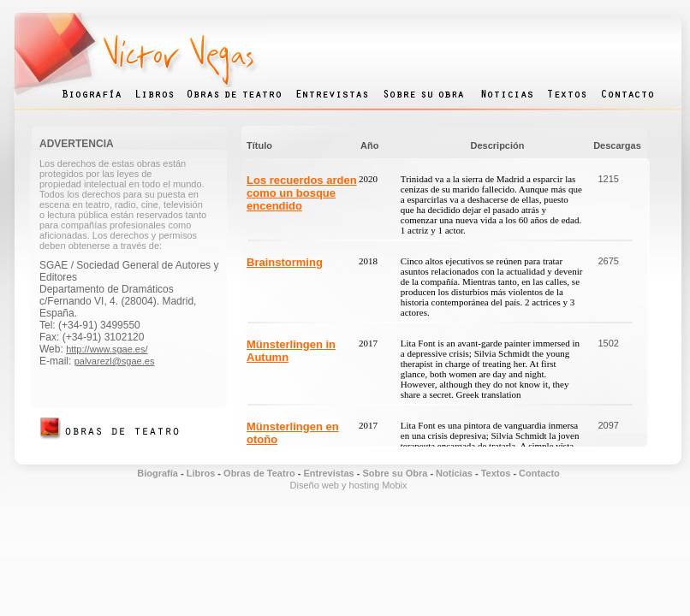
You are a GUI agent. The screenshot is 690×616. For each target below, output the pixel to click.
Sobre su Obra (396, 473)
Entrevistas (327, 473)
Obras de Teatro (259, 473)
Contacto (539, 473)
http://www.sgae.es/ (107, 349)
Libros (201, 473)
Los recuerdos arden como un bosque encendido (302, 193)
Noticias (454, 473)
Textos (496, 473)
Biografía (158, 473)
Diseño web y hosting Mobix (349, 485)
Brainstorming (285, 262)
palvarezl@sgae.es (115, 361)
